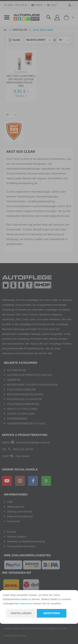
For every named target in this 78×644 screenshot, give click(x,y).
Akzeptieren (52, 613)
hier (49, 604)
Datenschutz (27, 604)
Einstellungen (21, 613)
